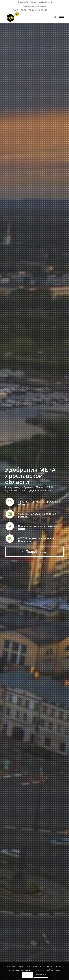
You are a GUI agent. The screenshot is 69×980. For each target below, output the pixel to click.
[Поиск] (54, 18)
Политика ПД (23, 2)
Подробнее (41, 975)
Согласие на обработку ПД (41, 2)
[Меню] (60, 18)
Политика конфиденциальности (35, 6)
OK (27, 975)
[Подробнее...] (34, 552)
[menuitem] (23, 2)
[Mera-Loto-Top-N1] (29, 18)
